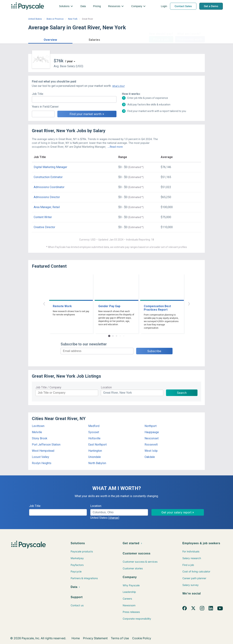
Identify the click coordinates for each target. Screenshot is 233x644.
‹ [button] (44, 303)
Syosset (94, 432)
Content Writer (43, 217)
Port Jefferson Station (46, 445)
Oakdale (150, 457)
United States (35, 19)
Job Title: (38, 94)
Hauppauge (152, 432)
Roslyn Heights (42, 463)
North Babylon (97, 463)
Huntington (95, 451)
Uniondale (95, 457)
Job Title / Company (48, 387)
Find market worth (190, 39)
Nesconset (152, 438)
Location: (96, 506)
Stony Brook (40, 438)
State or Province (55, 19)
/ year (69, 61)
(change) (114, 518)
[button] (50, 39)
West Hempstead (43, 451)
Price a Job (161, 39)
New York (73, 19)
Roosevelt (151, 445)
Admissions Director (47, 197)
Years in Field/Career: (46, 107)
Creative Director (44, 227)
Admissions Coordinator (49, 187)
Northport (151, 426)
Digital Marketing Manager (50, 167)
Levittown (38, 426)
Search (182, 393)
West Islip (151, 451)
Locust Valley (41, 457)
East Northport (97, 445)
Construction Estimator (48, 177)
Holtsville (94, 438)
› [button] (189, 303)
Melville (37, 432)
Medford (94, 426)
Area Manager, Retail (47, 207)
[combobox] (119, 512)
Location (106, 387)
